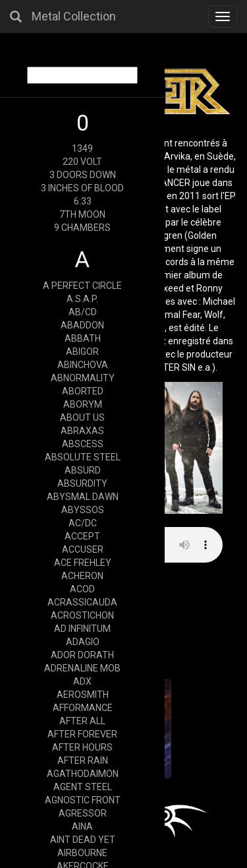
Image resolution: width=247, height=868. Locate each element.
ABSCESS (83, 444)
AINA (82, 826)
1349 (82, 148)
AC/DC (83, 523)
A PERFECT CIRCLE (82, 286)
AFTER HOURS (82, 747)
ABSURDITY (82, 483)
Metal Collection (74, 16)
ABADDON (82, 325)
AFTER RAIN (83, 760)
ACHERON (82, 576)
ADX (82, 681)
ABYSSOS (83, 510)
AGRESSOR (83, 813)
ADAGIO (83, 642)
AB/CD (83, 312)
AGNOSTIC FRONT (83, 800)
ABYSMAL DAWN (83, 497)
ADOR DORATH (82, 655)
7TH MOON (82, 214)
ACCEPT (82, 536)
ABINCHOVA (83, 365)
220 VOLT (82, 162)
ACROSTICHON (82, 615)
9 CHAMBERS (82, 228)
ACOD (82, 589)
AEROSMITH (83, 695)
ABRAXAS (82, 431)
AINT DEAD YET (83, 840)
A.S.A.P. (82, 299)
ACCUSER (83, 549)
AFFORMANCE (83, 708)
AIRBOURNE (82, 853)
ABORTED (83, 391)
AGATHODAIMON (83, 774)
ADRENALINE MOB (82, 668)
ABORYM (83, 404)
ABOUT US (82, 418)
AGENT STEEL (83, 787)
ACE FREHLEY (83, 563)
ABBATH (83, 338)
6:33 (83, 201)
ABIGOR (82, 352)
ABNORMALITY (83, 378)
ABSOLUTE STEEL (83, 457)
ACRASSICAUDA (82, 602)
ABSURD (83, 470)
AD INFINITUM (82, 629)
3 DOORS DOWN (83, 175)
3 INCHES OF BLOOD (82, 188)
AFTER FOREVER (82, 734)
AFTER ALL (82, 721)
